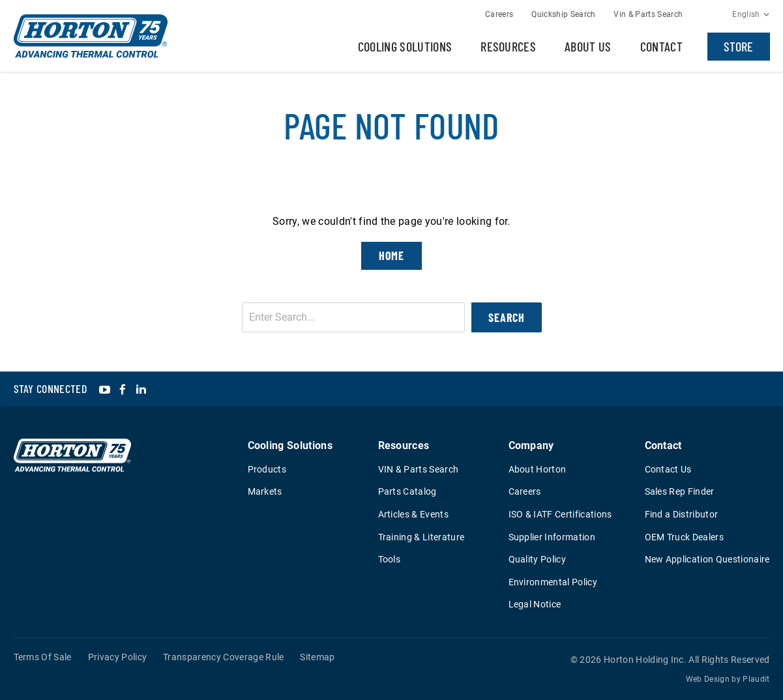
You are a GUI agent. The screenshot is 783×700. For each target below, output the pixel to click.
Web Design (708, 679)
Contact (661, 46)
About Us (588, 46)
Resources (508, 46)
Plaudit (756, 679)
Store (739, 46)
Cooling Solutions (405, 46)
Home (392, 255)
